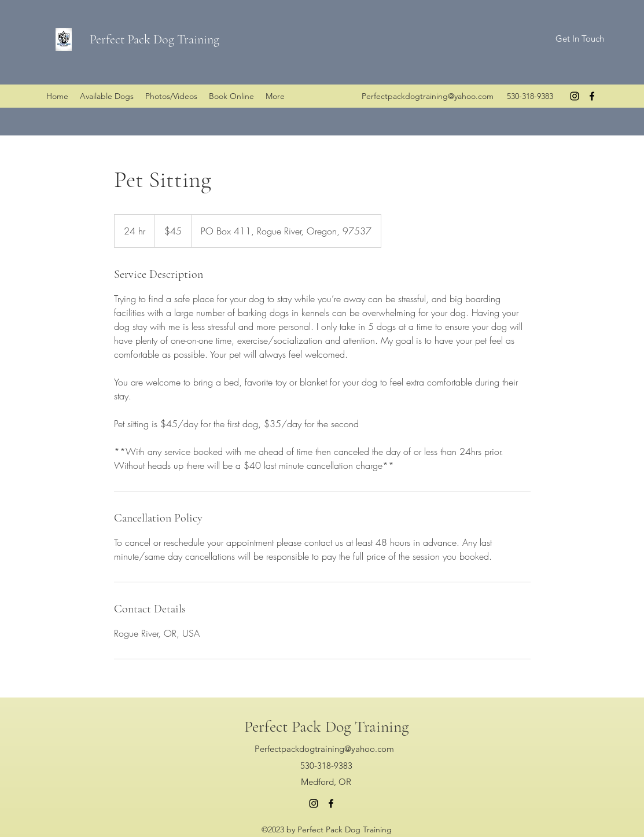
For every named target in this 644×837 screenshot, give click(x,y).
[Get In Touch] (579, 39)
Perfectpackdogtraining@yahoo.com (428, 96)
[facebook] (592, 96)
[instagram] (575, 96)
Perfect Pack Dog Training (154, 39)
